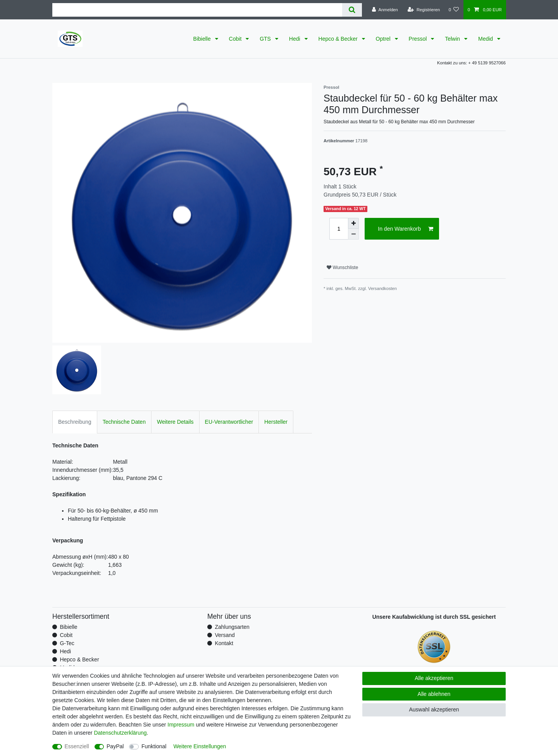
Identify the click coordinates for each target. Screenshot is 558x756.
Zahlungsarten (232, 627)
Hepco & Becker (339, 39)
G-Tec (67, 643)
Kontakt (224, 643)
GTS (266, 39)
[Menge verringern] (353, 234)
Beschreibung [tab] (75, 422)
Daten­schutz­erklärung (120, 733)
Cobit (236, 39)
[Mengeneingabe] (339, 229)
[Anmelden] (385, 10)
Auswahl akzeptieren (434, 709)
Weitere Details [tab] (175, 422)
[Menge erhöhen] (353, 223)
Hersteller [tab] (276, 422)
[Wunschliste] (454, 10)
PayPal (115, 746)
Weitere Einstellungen (200, 746)
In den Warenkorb (406, 229)
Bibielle (203, 39)
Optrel (384, 39)
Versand (225, 635)
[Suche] (352, 10)
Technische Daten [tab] (124, 422)
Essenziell (77, 746)
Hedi (295, 39)
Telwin (453, 39)
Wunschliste (342, 268)
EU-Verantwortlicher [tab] (229, 422)
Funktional (154, 746)
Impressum (181, 725)
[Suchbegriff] (197, 10)
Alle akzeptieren (434, 678)
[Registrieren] (424, 10)
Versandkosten (382, 288)
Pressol (419, 39)
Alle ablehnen (434, 694)
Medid (486, 39)
